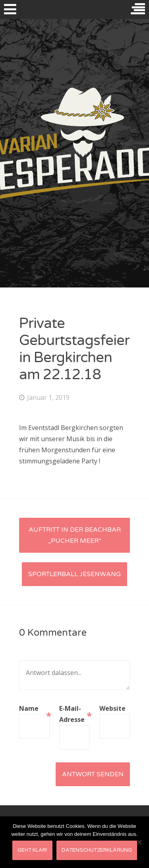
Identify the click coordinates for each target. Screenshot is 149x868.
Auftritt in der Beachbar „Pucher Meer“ (75, 535)
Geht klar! (32, 850)
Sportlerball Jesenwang (74, 574)
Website (112, 708)
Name (34, 709)
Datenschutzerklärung (97, 850)
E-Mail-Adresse (74, 714)
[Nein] (139, 842)
